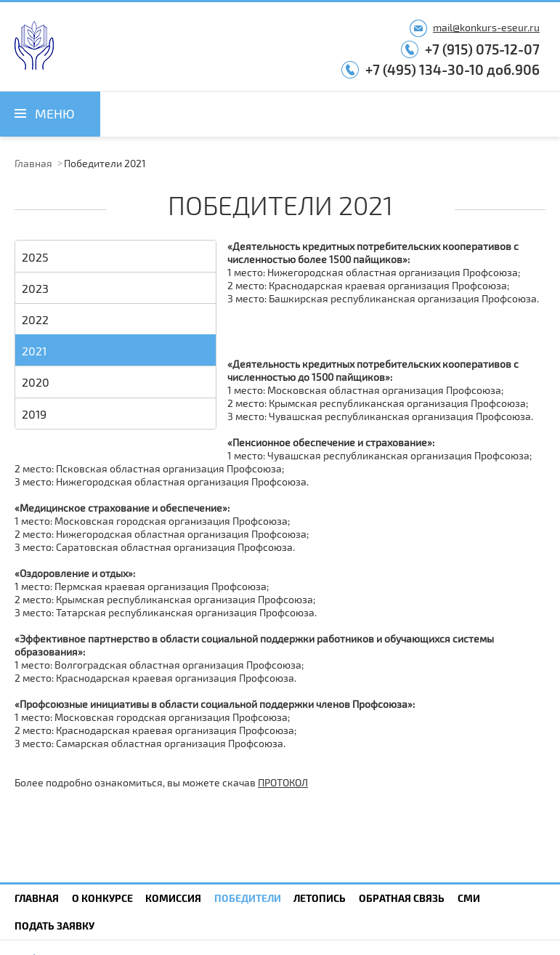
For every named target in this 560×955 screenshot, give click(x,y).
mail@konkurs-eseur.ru (486, 27)
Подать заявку (54, 926)
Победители (248, 898)
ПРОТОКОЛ (283, 782)
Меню (55, 113)
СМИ (469, 898)
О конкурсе (102, 898)
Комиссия (173, 898)
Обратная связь (402, 898)
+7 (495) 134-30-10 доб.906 (453, 69)
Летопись (320, 898)
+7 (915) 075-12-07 (482, 49)
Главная (33, 163)
